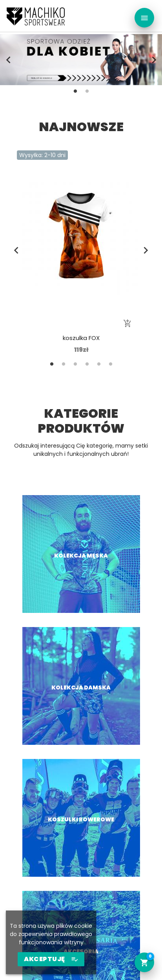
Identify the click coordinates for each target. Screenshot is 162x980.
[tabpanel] (81, 60)
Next (154, 60)
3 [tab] (75, 364)
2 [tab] (87, 91)
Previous (8, 60)
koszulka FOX (81, 338)
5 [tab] (99, 364)
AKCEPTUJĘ (51, 959)
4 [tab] (87, 364)
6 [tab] (111, 364)
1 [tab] (75, 91)
